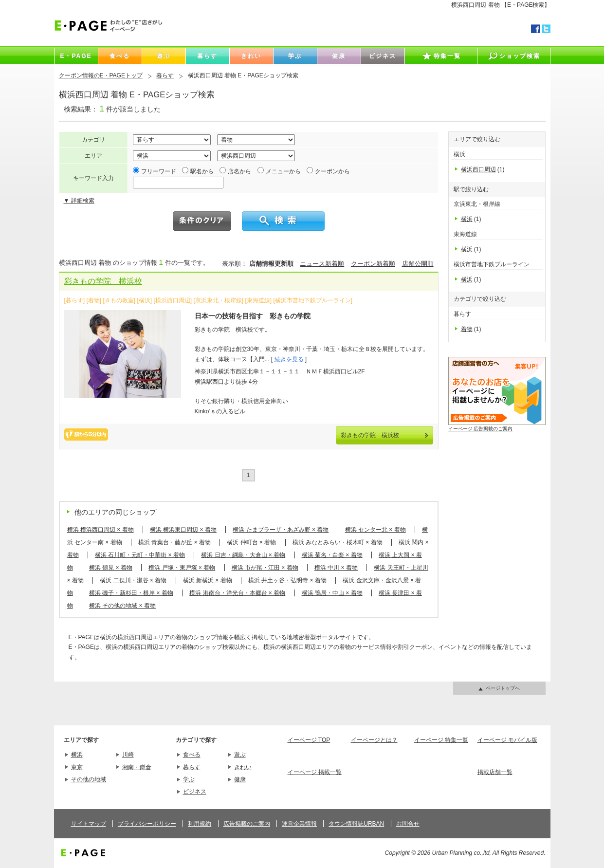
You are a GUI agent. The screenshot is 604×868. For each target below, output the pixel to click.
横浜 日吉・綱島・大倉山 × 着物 (243, 555)
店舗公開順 (418, 264)
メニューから (283, 171)
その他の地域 (89, 779)
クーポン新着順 (373, 264)
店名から (239, 171)
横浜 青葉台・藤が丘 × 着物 (174, 542)
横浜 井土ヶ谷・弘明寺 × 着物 (287, 580)
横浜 (467, 219)
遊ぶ (240, 755)
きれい (243, 767)
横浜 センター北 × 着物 (375, 530)
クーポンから (332, 171)
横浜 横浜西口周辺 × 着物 (101, 530)
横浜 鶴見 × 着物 (111, 568)
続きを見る (289, 359)
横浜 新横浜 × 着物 (208, 580)
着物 (467, 329)
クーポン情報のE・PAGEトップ (101, 75)
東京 (77, 767)
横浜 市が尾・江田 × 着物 (265, 568)
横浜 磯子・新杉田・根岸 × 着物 (131, 593)
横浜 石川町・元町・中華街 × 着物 (140, 555)
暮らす (165, 75)
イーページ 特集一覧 (441, 740)
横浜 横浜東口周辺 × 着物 (183, 530)
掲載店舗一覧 (495, 772)
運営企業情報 (299, 824)
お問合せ (408, 824)
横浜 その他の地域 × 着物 (122, 606)
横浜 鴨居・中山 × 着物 (332, 593)
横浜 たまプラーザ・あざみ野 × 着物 (281, 530)
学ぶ (189, 779)
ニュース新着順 (322, 264)
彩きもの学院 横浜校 (103, 281)
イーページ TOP (309, 740)
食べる (192, 755)
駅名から (202, 171)
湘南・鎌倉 (137, 767)
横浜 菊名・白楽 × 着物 (332, 555)
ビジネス (195, 792)
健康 (240, 779)
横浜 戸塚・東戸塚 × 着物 (182, 568)
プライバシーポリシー (147, 824)
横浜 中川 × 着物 (336, 568)
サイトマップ (89, 824)
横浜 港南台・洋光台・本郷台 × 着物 (237, 593)
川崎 (128, 755)
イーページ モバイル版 (507, 740)
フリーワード (159, 171)
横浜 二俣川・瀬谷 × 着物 (133, 580)
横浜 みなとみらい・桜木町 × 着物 (338, 542)
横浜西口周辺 (478, 169)
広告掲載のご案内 (247, 824)
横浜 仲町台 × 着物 (251, 542)
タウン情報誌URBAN (356, 824)
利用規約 (200, 824)
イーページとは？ (374, 740)
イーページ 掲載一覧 (315, 772)
